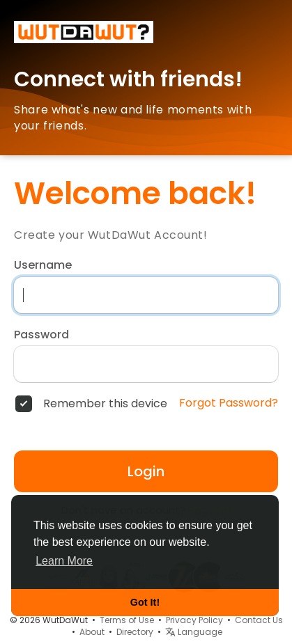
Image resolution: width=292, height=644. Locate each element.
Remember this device (105, 404)
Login (146, 471)
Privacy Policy (194, 620)
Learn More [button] (64, 561)
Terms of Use (127, 620)
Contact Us (259, 620)
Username (43, 265)
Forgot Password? (229, 403)
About (92, 632)
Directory (135, 632)
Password (41, 335)
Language (194, 632)
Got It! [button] (145, 602)
